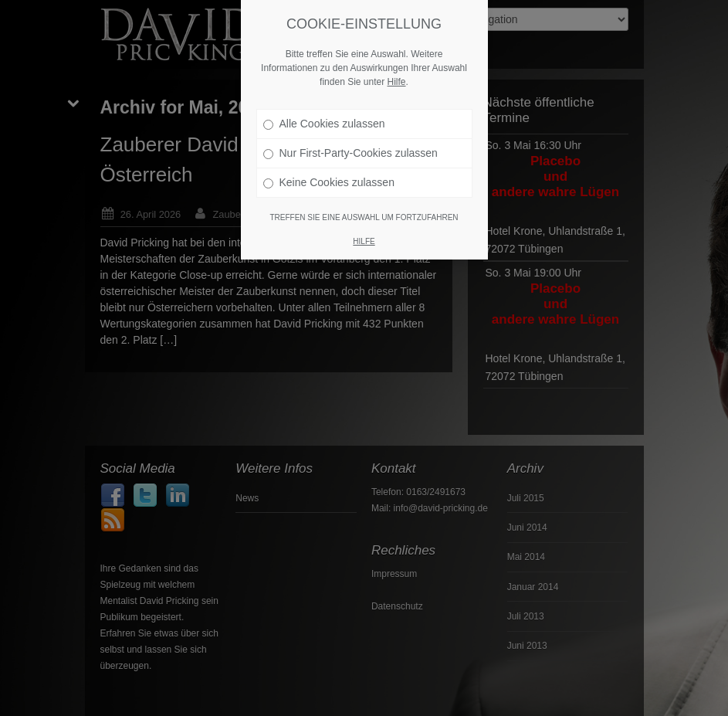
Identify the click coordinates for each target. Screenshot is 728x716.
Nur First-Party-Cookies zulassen (350, 146)
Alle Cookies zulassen (324, 117)
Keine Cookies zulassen (329, 175)
